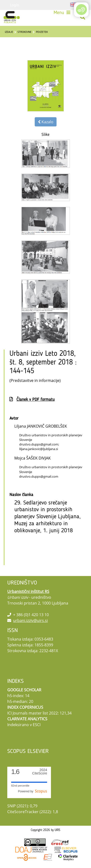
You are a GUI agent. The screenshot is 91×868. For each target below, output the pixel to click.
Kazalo (46, 122)
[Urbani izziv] (12, 17)
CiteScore (40, 772)
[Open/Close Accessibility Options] (81, 10)
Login (15, 5)
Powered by (33, 791)
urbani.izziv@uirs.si (30, 620)
